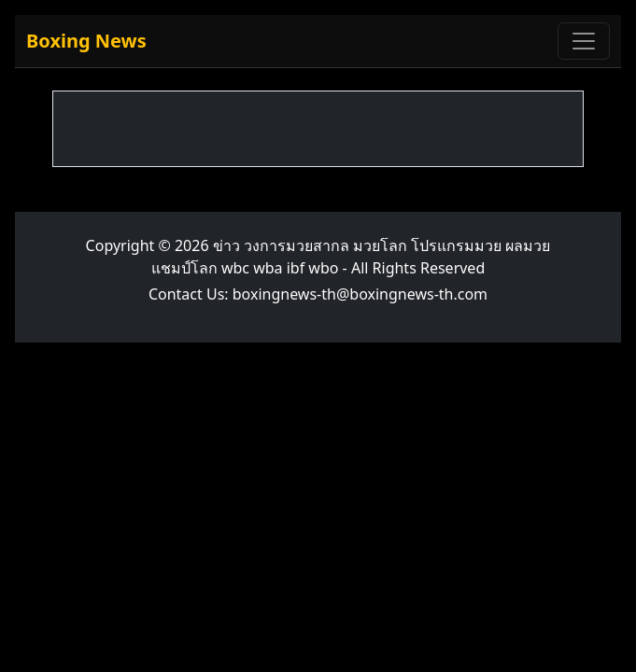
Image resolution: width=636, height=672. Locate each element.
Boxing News (86, 41)
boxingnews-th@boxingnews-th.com (360, 294)
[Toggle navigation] (584, 41)
